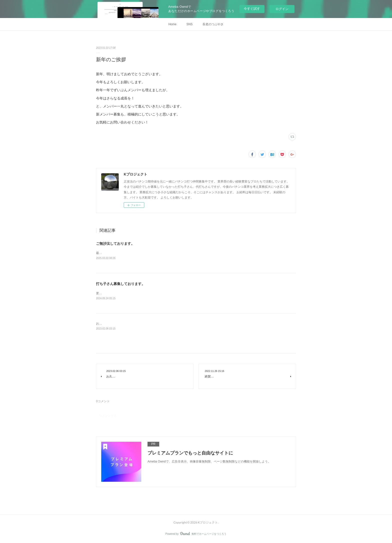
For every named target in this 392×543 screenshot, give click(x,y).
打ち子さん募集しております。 (120, 284)
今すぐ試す (252, 9)
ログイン (282, 9)
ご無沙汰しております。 (115, 243)
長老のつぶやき (213, 24)
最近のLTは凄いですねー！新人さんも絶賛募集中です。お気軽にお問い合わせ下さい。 (155, 253)
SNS (190, 24)
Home (172, 24)
